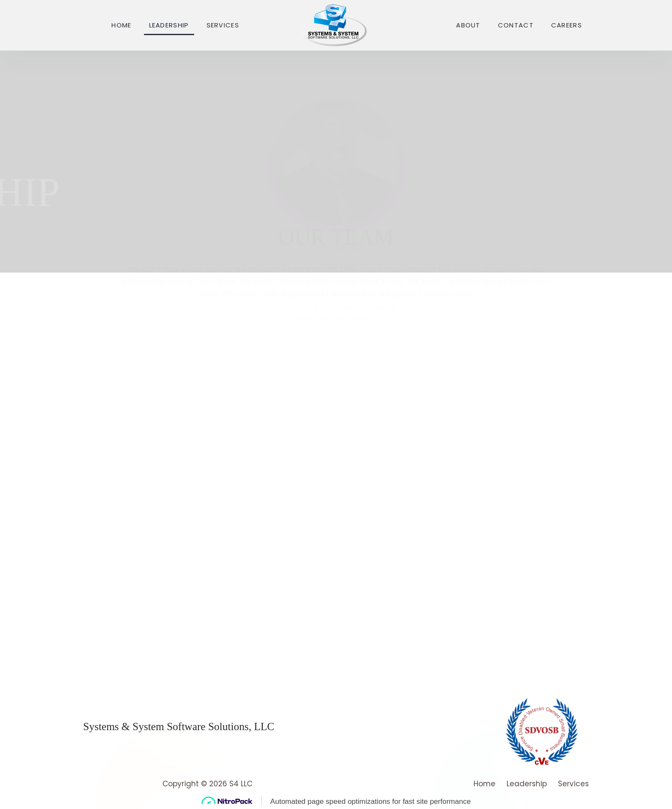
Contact (516, 25)
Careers (567, 25)
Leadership (169, 25)
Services (223, 25)
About (468, 25)
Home (121, 25)
